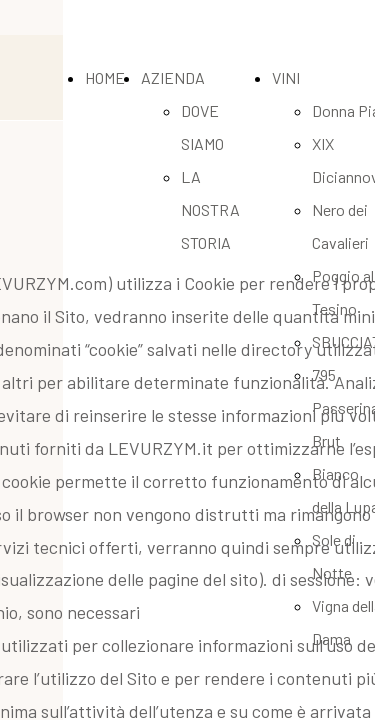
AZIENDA (173, 77)
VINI (286, 77)
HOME (105, 77)
